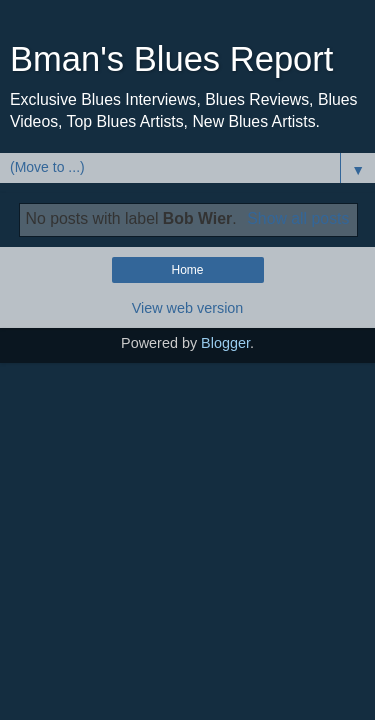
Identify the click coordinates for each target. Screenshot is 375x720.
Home (187, 270)
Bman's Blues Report (171, 59)
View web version (188, 308)
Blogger (225, 343)
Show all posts (298, 218)
